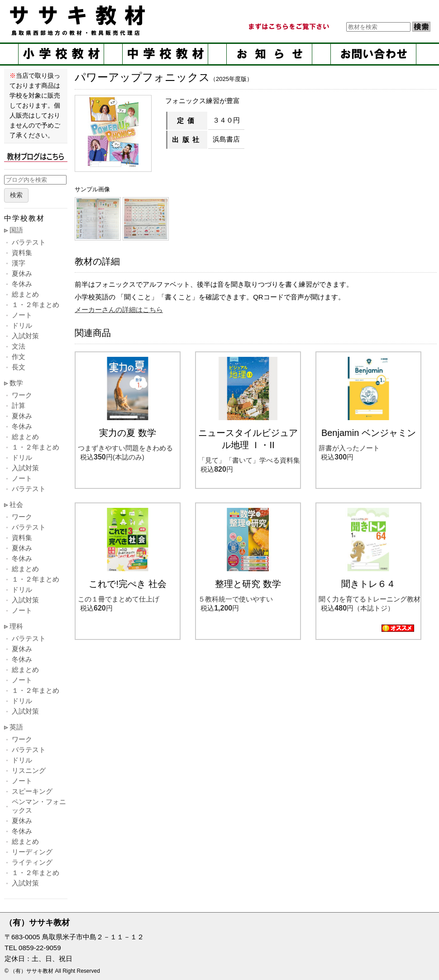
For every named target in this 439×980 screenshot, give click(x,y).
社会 (16, 504)
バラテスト (29, 242)
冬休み (22, 284)
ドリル (22, 325)
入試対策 (25, 336)
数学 (16, 383)
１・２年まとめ (36, 305)
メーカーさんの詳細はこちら (119, 310)
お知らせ (269, 54)
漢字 (19, 263)
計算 (19, 405)
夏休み (22, 273)
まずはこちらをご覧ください (288, 27)
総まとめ (25, 294)
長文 (19, 367)
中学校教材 (165, 54)
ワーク (22, 395)
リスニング (29, 770)
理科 (16, 626)
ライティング (32, 862)
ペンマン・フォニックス (39, 806)
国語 (16, 230)
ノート (22, 315)
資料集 (22, 253)
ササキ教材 (79, 20)
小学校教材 (61, 54)
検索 (16, 195)
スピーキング (32, 791)
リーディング (32, 852)
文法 (19, 346)
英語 (16, 727)
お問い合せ (373, 54)
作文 (19, 357)
